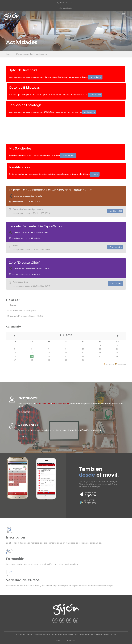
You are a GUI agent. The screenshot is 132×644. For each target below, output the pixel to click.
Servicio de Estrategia (25, 105)
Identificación (20, 167)
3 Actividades (115, 247)
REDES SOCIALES (68, 3)
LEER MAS (23, 436)
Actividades (95, 77)
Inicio (8, 54)
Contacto (71, 641)
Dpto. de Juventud (23, 70)
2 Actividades (115, 211)
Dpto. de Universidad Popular (22, 311)
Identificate (67, 8)
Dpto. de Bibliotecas (24, 88)
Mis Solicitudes (20, 148)
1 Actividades (115, 284)
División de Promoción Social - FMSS (25, 316)
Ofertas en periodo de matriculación (31, 54)
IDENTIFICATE (24, 412)
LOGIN (95, 174)
